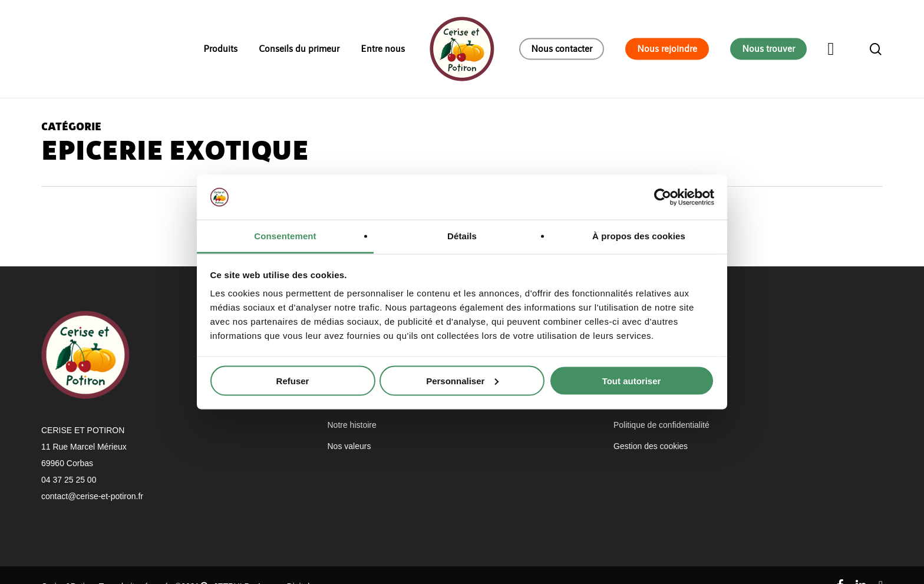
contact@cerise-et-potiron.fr (92, 496)
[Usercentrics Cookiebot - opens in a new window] (663, 197)
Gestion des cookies (651, 446)
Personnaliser (462, 380)
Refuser (293, 380)
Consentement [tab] (285, 236)
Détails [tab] (462, 236)
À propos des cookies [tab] (639, 236)
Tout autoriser (632, 380)
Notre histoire (352, 425)
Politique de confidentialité (661, 425)
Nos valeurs (349, 446)
